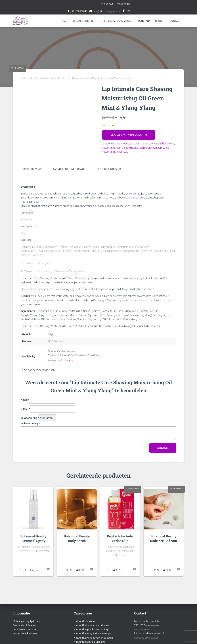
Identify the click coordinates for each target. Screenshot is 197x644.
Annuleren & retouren (25, 629)
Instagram (131, 11)
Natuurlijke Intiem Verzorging (118, 148)
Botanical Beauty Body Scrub (77, 538)
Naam (25, 399)
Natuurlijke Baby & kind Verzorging (93, 633)
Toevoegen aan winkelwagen (126, 135)
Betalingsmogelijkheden (27, 621)
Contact (175, 21)
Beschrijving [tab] (32, 169)
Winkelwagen (125, 4)
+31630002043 (78, 11)
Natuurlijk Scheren (164, 144)
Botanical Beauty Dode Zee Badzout (164, 538)
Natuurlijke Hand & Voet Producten (93, 637)
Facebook (126, 11)
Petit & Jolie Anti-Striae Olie (120, 538)
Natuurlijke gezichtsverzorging (91, 629)
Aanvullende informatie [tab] (69, 169)
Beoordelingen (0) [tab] (109, 169)
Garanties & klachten (25, 633)
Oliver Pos (68, 360)
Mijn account (108, 4)
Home (63, 21)
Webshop (144, 21)
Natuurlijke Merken (38, 78)
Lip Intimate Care (57, 78)
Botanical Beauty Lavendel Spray (33, 538)
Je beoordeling (30, 423)
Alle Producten (124, 144)
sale (126, 152)
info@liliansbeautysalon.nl (108, 11)
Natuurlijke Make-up (85, 621)
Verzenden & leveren (25, 625)
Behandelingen (84, 21)
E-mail (25, 409)
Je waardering (30, 418)
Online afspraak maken (116, 21)
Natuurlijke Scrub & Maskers (89, 641)
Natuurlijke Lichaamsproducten (153, 148)
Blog (160, 21)
